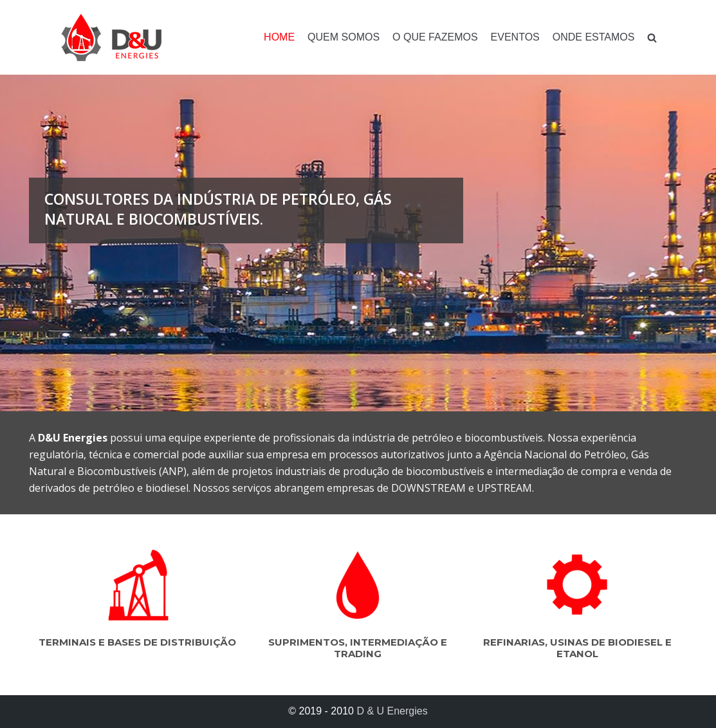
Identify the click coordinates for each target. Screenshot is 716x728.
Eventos (515, 37)
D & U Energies (392, 711)
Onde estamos (594, 37)
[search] (652, 38)
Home (279, 37)
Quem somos (344, 37)
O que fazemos (435, 37)
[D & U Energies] (111, 37)
